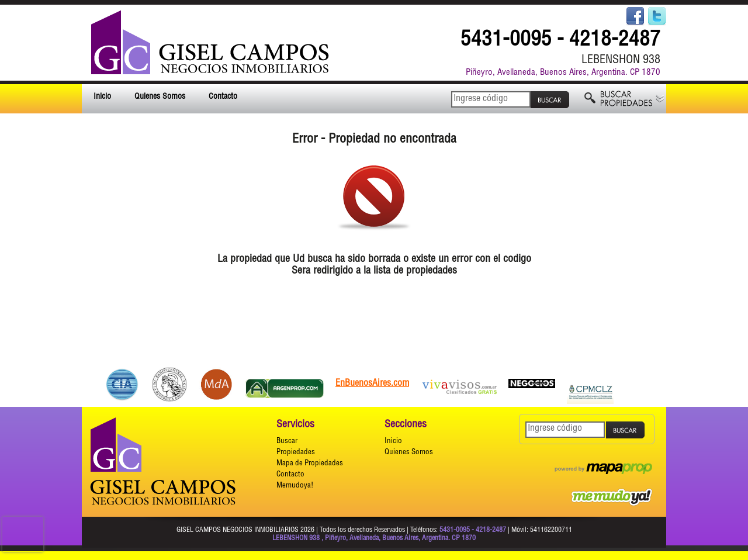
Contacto (223, 97)
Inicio (102, 97)
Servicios (295, 425)
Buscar (287, 442)
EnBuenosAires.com (372, 384)
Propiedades (296, 453)
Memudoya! (295, 486)
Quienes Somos (160, 97)
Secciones (406, 425)
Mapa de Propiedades (310, 464)
